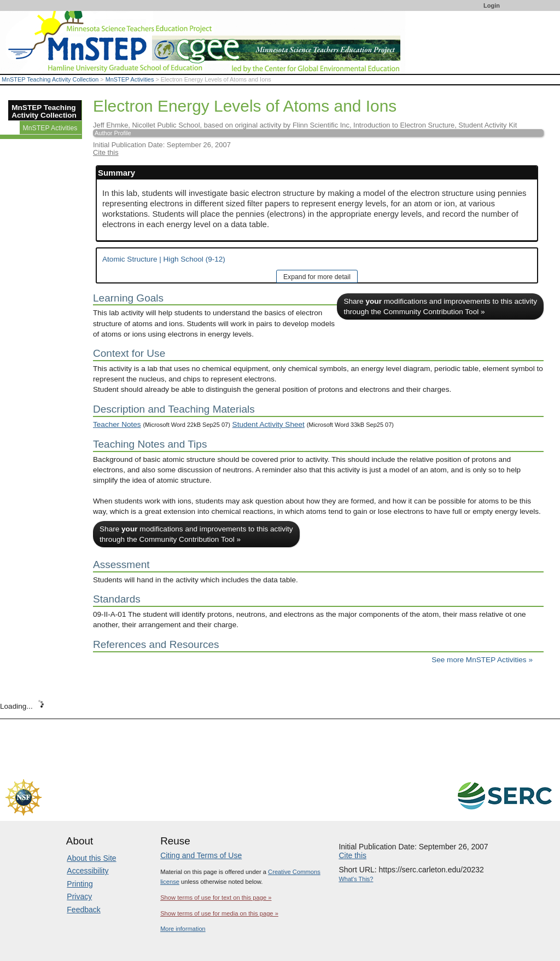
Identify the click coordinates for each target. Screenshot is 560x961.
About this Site (91, 858)
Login (492, 5)
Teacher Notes (117, 424)
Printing (80, 884)
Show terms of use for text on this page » (216, 898)
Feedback (83, 910)
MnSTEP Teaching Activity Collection (50, 79)
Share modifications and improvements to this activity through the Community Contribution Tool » (440, 306)
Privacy (79, 896)
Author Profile (113, 133)
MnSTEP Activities (130, 79)
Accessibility (87, 871)
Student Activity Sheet (269, 424)
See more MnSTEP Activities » (482, 660)
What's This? (356, 879)
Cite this (106, 152)
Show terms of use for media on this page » (219, 913)
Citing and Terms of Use (201, 855)
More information (183, 929)
